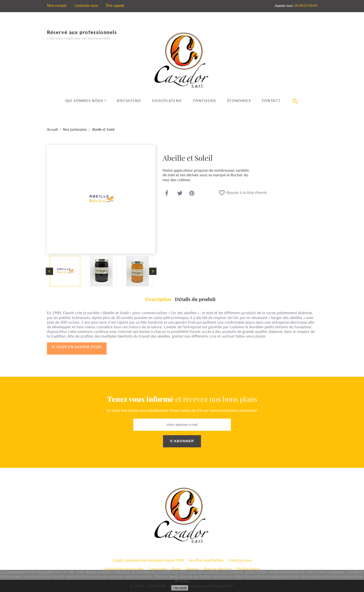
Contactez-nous (86, 5)
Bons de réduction (218, 569)
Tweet (180, 193)
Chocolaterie (167, 101)
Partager (167, 193)
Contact (271, 101)
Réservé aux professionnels (82, 32)
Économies (239, 101)
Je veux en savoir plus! (77, 347)
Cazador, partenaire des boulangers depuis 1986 (148, 560)
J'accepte (180, 588)
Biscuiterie (129, 101)
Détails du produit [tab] (195, 299)
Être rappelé (115, 5)
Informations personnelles (124, 569)
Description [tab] (158, 299)
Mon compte (57, 5)
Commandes (158, 569)
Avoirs (177, 569)
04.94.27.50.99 (306, 5)
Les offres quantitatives (206, 560)
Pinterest (192, 193)
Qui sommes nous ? (86, 101)
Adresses (192, 569)
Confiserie (205, 101)
